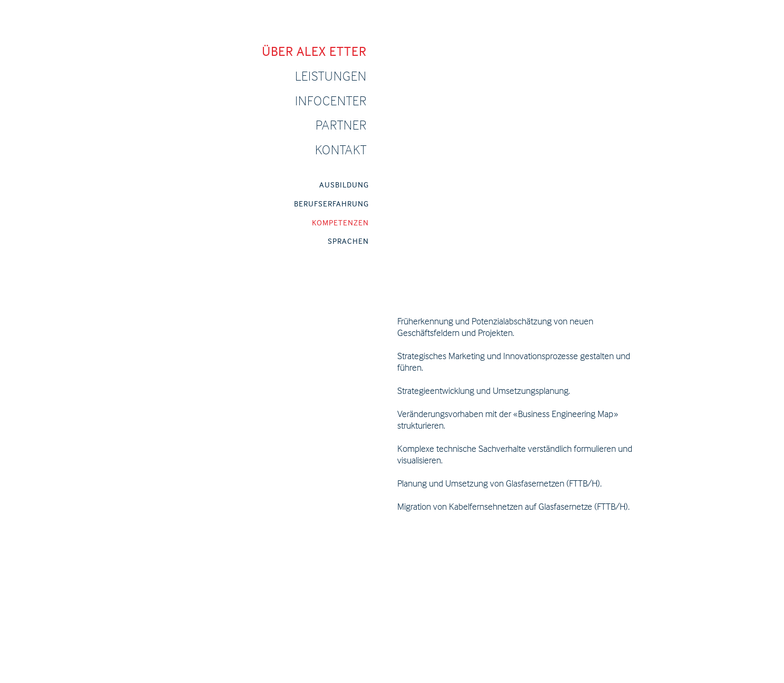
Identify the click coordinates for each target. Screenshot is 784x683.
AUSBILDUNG (344, 185)
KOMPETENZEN (340, 222)
